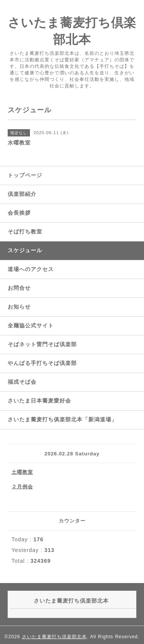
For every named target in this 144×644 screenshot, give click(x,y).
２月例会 (22, 487)
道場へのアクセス (31, 269)
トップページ (25, 175)
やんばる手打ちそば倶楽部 (42, 363)
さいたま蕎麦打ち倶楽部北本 (54, 637)
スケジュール (25, 250)
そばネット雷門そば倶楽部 (42, 344)
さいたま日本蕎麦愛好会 (39, 401)
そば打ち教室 (25, 232)
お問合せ (19, 288)
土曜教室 (22, 472)
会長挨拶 (19, 213)
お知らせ (19, 307)
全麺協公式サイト (31, 325)
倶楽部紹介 (22, 194)
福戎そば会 (22, 382)
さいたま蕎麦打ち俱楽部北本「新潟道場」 (62, 419)
